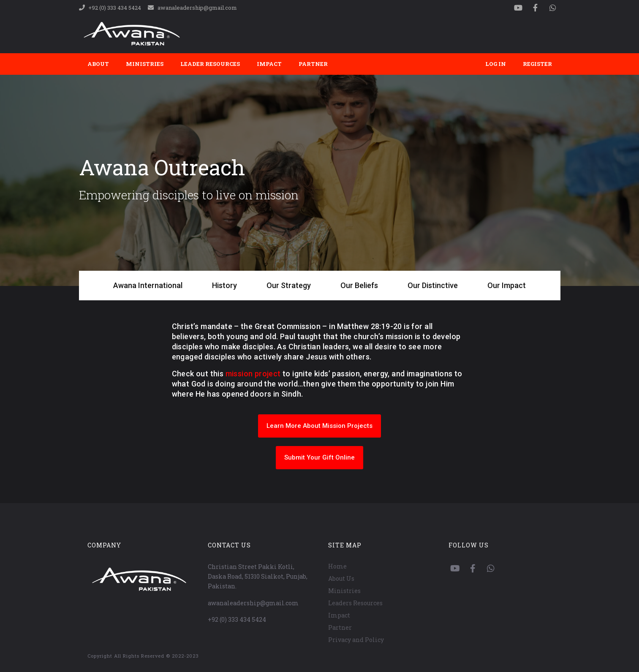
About (98, 64)
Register (537, 64)
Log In (496, 64)
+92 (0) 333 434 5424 (237, 619)
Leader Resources (210, 64)
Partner (313, 64)
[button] (319, 426)
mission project (253, 374)
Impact (269, 64)
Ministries (145, 64)
